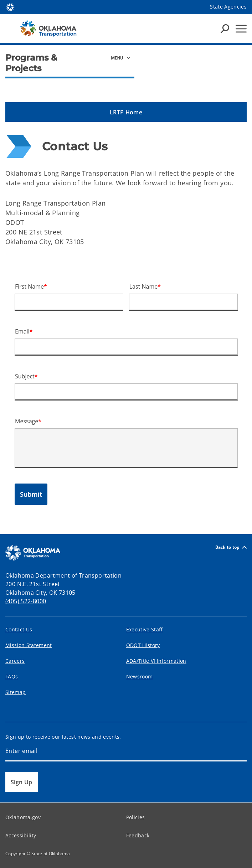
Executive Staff (145, 629)
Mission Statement (29, 645)
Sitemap (16, 692)
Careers (15, 661)
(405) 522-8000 (26, 601)
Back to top (231, 547)
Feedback (138, 835)
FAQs (12, 676)
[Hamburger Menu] (241, 29)
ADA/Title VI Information (156, 661)
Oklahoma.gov (23, 817)
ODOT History (143, 645)
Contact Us (19, 629)
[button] (126, 112)
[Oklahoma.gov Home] (10, 7)
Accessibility (21, 835)
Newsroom (140, 676)
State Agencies (228, 7)
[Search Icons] (225, 29)
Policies (136, 817)
